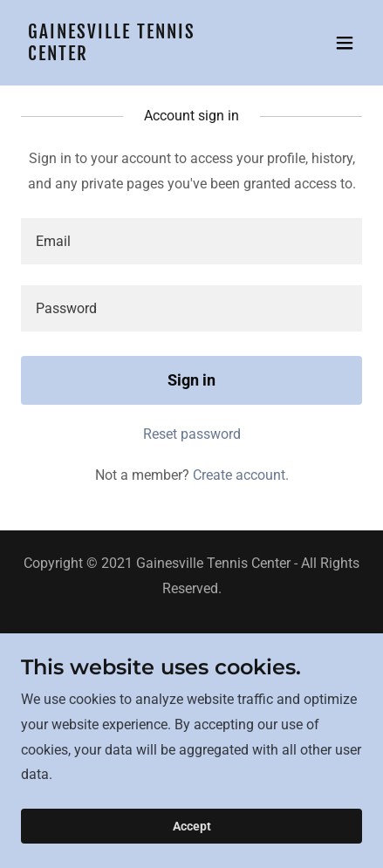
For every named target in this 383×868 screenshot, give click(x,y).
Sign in (191, 380)
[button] (345, 43)
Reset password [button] (192, 434)
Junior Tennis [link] (192, 659)
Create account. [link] (241, 475)
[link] (140, 55)
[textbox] (191, 241)
